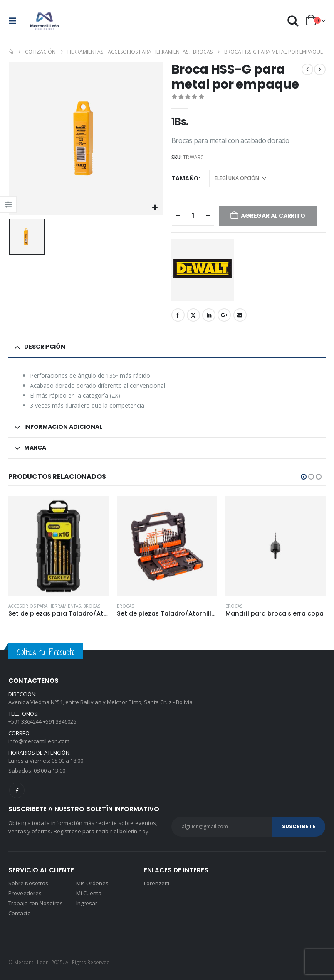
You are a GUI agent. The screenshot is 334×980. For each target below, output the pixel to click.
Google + (224, 315)
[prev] (307, 69)
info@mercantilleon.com (39, 741)
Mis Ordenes (92, 883)
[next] (320, 69)
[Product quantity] (193, 216)
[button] (15, 21)
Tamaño (185, 178)
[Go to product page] (58, 546)
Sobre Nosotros (28, 883)
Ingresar (87, 903)
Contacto (20, 913)
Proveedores (25, 893)
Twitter (193, 315)
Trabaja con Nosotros (36, 903)
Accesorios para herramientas (45, 606)
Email (240, 315)
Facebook (178, 315)
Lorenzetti (157, 883)
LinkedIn (209, 315)
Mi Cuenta (89, 893)
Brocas (92, 606)
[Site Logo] (45, 21)
